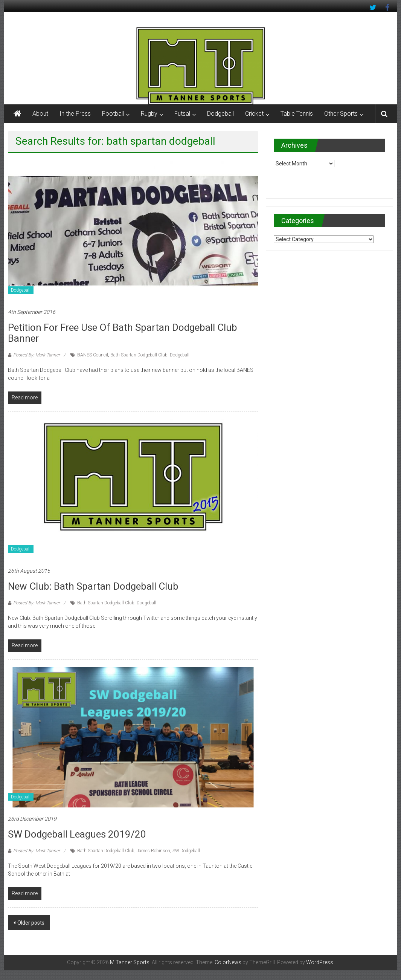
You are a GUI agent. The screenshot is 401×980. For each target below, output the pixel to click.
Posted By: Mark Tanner (37, 355)
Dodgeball (220, 114)
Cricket (254, 114)
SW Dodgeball (186, 851)
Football (113, 114)
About (40, 114)
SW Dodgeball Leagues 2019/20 (77, 834)
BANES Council (93, 355)
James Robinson (153, 851)
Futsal (182, 114)
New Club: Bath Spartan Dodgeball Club (93, 586)
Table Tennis (297, 114)
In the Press (75, 114)
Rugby (149, 114)
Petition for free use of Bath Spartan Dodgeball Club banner (123, 333)
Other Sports (341, 114)
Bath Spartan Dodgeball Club (139, 355)
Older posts (31, 923)
